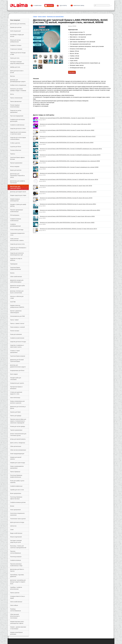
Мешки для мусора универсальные (15, 41)
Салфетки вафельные (16, 486)
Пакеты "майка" (14, 320)
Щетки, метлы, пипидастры (18, 443)
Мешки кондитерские (16, 537)
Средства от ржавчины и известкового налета (17, 346)
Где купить (72, 72)
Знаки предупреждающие (17, 454)
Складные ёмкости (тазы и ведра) (17, 597)
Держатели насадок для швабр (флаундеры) (17, 281)
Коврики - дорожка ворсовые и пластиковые (18, 628)
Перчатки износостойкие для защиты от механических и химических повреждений (18, 421)
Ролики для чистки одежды (18, 426)
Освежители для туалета (17, 383)
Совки (12, 530)
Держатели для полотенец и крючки (18, 407)
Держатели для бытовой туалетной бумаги (17, 361)
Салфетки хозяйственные (17, 125)
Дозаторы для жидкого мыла (18, 192)
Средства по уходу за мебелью (16, 259)
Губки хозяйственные (16, 277)
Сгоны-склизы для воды (17, 230)
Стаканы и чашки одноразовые (15, 352)
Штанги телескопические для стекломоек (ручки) (18, 435)
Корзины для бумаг (15, 412)
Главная (35, 17)
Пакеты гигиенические (16, 98)
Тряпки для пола (15, 58)
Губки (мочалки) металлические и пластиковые (15, 616)
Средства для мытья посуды (18, 342)
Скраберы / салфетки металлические (16, 588)
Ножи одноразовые (15, 510)
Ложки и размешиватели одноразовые (17, 467)
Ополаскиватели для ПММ (17, 316)
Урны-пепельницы (15, 398)
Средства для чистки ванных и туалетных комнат (18, 133)
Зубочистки (13, 526)
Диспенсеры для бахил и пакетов (17, 570)
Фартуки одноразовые (16, 163)
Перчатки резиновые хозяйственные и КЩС (16, 565)
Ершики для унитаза (16, 27)
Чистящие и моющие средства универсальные (17, 63)
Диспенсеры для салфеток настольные (18, 182)
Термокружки (14, 264)
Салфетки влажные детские (18, 502)
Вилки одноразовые (16, 493)
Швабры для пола (15, 67)
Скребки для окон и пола (17, 490)
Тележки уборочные (16, 150)
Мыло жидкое (14, 374)
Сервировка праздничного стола (17, 234)
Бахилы (12, 273)
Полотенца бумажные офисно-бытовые (16, 498)
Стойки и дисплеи (15, 143)
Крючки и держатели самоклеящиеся (16, 312)
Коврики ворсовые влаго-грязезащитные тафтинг (17, 622)
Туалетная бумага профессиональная (16, 268)
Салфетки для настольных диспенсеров (18, 120)
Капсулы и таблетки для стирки (17, 297)
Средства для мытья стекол (18, 129)
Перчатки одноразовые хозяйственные (17, 211)
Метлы (12, 94)
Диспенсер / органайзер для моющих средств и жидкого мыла (18, 582)
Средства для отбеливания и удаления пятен (18, 249)
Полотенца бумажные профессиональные (16, 476)
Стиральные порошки (16, 49)
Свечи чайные (14, 605)
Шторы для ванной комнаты (18, 439)
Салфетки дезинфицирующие (15, 225)
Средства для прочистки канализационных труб (17, 254)
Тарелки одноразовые (16, 430)
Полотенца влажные (16, 557)
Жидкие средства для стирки (18, 195)
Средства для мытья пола (17, 244)
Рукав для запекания (16, 334)
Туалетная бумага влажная (18, 356)
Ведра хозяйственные (16, 533)
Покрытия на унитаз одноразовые (16, 111)
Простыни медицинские (17, 116)
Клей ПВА (13, 302)
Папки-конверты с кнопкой (17, 327)
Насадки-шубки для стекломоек (16, 379)
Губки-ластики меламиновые (18, 450)
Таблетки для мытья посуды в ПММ (18, 54)
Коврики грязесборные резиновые (16, 633)
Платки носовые (15, 331)
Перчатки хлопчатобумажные (16, 552)
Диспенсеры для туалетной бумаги (15, 187)
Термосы (13, 154)
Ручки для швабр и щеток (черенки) (17, 482)
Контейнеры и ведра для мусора (17, 35)
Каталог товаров (42, 17)
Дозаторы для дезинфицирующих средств (18, 81)
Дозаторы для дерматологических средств (18, 366)
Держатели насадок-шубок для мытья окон (17, 286)
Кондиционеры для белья (17, 370)
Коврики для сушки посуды (18, 463)
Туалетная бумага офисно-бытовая (18, 158)
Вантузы (12, 76)
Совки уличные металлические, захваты (17, 240)
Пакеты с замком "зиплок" (17, 323)
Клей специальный (15, 31)
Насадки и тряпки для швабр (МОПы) (18, 205)
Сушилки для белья (16, 147)
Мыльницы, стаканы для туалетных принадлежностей (18, 547)
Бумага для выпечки (16, 170)
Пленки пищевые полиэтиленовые (15, 106)
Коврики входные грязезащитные (15, 200)
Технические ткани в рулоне (18, 519)
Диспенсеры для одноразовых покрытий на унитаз (17, 176)
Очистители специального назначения (17, 514)
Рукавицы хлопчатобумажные (16, 610)
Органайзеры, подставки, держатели (17, 576)
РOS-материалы (15, 215)
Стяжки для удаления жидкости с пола (16, 393)
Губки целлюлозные (16, 446)
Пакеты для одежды (16, 416)
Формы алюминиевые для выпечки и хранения (17, 402)
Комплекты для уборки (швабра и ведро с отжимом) (18, 90)
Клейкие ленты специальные (18, 85)
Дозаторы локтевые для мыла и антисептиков (17, 292)
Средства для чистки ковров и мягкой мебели (18, 138)
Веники (12, 506)
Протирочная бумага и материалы (16, 388)
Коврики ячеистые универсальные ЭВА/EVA (17, 306)
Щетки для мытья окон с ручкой (17, 72)
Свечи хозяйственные (16, 602)
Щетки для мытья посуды (17, 522)
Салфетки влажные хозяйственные (16, 220)
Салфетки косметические (17, 338)
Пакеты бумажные (15, 472)
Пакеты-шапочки (15, 593)
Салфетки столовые (16, 45)
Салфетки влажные (16, 560)
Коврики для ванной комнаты (16, 458)
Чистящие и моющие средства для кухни (16, 541)
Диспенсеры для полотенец (18, 24)
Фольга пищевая (15, 167)
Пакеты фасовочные (16, 101)
